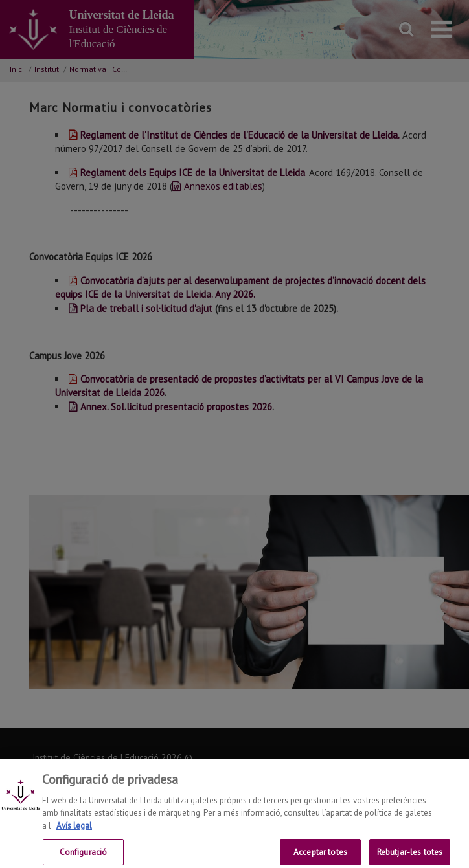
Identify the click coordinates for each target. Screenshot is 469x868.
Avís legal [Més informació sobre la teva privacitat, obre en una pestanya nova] (74, 833)
